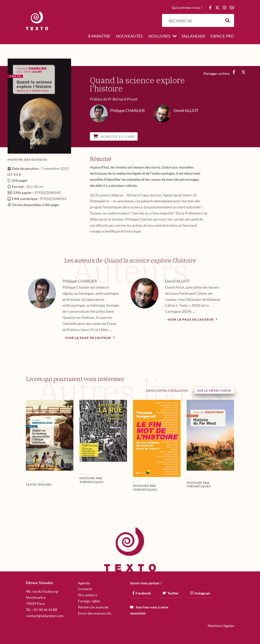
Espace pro (222, 36)
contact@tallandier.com (45, 616)
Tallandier (193, 36)
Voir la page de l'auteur (90, 337)
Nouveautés (129, 36)
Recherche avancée (93, 607)
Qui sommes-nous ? (187, 8)
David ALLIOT (177, 281)
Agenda (84, 583)
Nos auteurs (87, 595)
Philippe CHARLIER (80, 281)
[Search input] (194, 20)
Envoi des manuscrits (95, 613)
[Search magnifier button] (228, 20)
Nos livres (159, 36)
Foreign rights (89, 601)
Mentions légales (221, 626)
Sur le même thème (214, 391)
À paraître (99, 36)
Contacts (85, 589)
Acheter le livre (114, 136)
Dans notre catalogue (167, 391)
